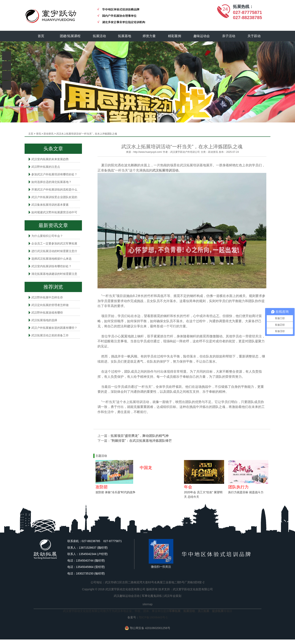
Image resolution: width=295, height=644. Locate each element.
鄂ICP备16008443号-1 (153, 617)
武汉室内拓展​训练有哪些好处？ (51, 266)
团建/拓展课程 (70, 36)
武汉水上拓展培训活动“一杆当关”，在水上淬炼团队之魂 (87, 134)
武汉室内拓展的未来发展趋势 (50, 159)
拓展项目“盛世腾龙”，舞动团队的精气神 (140, 436)
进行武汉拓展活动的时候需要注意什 (54, 251)
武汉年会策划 (173, 596)
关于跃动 (254, 36)
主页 (31, 134)
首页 (41, 36)
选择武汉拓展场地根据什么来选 (51, 259)
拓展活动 (99, 36)
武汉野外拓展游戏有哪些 (47, 313)
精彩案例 (175, 36)
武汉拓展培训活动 (165, 170)
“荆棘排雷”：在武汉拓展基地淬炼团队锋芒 (141, 441)
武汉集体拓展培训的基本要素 (50, 205)
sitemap (147, 604)
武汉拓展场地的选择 (44, 320)
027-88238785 (247, 18)
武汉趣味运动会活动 (127, 596)
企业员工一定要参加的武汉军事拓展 (54, 243)
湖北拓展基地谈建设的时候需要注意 (54, 274)
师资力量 (149, 36)
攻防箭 (102, 487)
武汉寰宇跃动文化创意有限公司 (193, 589)
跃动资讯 (49, 134)
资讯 (39, 134)
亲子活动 (229, 36)
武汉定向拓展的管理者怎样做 (50, 305)
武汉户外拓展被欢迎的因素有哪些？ (54, 328)
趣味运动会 (202, 36)
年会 (188, 487)
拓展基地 (125, 36)
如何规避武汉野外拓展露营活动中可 (54, 212)
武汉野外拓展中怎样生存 (47, 297)
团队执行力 (238, 487)
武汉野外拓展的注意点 (46, 167)
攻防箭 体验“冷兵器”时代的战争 (115, 492)
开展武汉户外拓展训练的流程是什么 (54, 190)
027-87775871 (247, 12)
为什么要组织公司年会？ (47, 236)
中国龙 (146, 468)
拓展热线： (243, 7)
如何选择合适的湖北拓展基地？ (51, 182)
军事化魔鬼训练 (152, 596)
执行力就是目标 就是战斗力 (246, 492)
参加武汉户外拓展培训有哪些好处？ (54, 174)
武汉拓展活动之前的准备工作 (50, 335)
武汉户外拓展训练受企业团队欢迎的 (54, 197)
